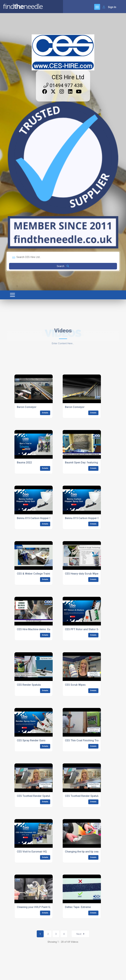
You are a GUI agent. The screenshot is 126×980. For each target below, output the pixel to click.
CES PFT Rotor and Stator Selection (86, 629)
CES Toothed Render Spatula (34, 796)
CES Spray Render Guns (31, 740)
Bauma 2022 (24, 463)
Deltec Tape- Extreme (78, 907)
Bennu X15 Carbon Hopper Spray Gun (39, 518)
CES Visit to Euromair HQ (32, 852)
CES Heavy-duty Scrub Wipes (82, 574)
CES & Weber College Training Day (38, 574)
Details (45, 413)
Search (63, 266)
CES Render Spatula (29, 685)
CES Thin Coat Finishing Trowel (84, 740)
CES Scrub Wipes (75, 685)
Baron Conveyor (27, 407)
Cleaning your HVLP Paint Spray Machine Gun (44, 907)
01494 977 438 (63, 85)
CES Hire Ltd (68, 77)
